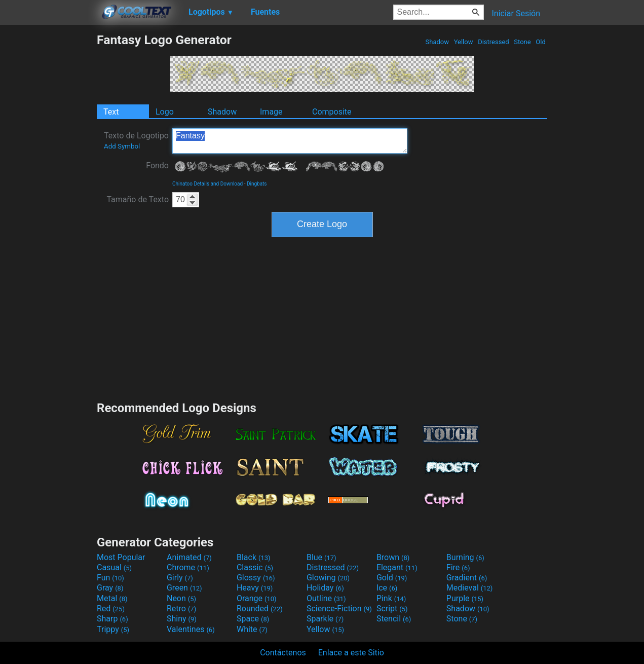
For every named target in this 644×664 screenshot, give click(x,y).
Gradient (467, 578)
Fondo (157, 165)
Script (392, 608)
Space (253, 619)
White (252, 629)
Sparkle (325, 619)
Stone (522, 42)
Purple (465, 598)
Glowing (328, 578)
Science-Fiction (339, 608)
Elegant (397, 567)
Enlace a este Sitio (351, 653)
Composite (332, 112)
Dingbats (257, 184)
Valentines (191, 629)
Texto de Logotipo (136, 140)
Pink (391, 598)
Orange (257, 598)
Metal (112, 598)
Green (184, 588)
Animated (189, 557)
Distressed (494, 42)
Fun (110, 578)
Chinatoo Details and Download (207, 184)
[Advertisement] (48, 185)
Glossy (256, 578)
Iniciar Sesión (516, 13)
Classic (255, 567)
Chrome (188, 567)
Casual (114, 567)
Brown (393, 557)
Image (271, 112)
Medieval (470, 588)
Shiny (182, 619)
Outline (326, 598)
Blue (321, 557)
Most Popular (121, 557)
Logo (165, 112)
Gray (110, 588)
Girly (180, 578)
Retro (181, 608)
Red (111, 608)
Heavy (255, 588)
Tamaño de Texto (138, 199)
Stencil (394, 619)
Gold (392, 578)
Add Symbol (122, 146)
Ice (387, 588)
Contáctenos (283, 653)
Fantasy (290, 141)
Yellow (463, 42)
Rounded (260, 608)
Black (254, 557)
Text (111, 112)
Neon (181, 598)
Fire (458, 567)
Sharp (112, 619)
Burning (465, 557)
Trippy (113, 629)
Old (541, 42)
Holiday (325, 588)
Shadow (437, 42)
